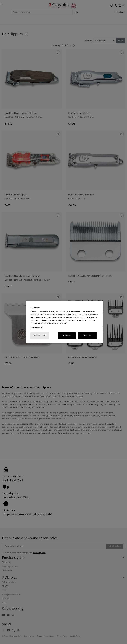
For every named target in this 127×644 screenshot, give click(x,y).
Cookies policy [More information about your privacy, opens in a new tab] (36, 327)
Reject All (87, 336)
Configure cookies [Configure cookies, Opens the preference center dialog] (40, 336)
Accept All (67, 336)
